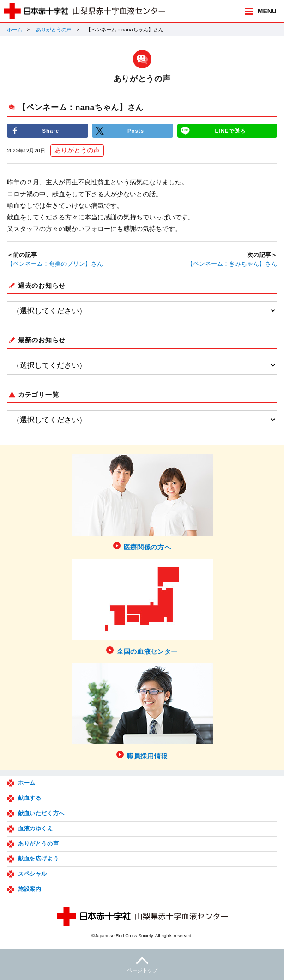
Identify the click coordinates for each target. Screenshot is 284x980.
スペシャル (33, 874)
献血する (30, 798)
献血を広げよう (38, 858)
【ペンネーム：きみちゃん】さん (232, 264)
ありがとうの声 (54, 30)
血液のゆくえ (36, 828)
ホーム (15, 30)
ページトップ (142, 964)
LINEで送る (230, 131)
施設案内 (30, 889)
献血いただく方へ (41, 813)
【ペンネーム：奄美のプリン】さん (55, 264)
